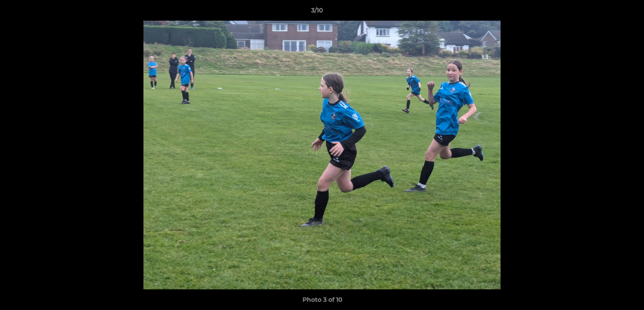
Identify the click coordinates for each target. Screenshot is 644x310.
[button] (608, 12)
